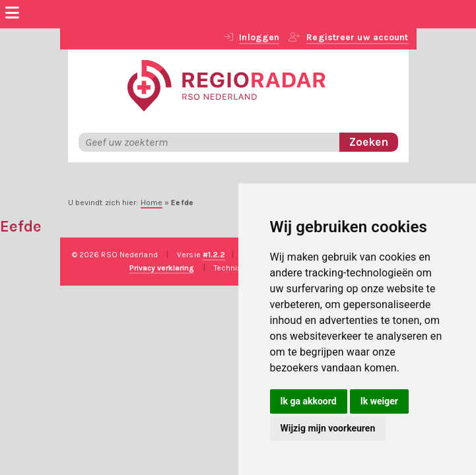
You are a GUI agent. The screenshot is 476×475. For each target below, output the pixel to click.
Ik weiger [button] (379, 401)
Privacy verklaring (162, 268)
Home (152, 203)
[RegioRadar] (226, 84)
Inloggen (259, 37)
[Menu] (12, 15)
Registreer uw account (357, 37)
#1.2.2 (214, 255)
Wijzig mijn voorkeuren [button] (328, 428)
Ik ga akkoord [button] (309, 401)
